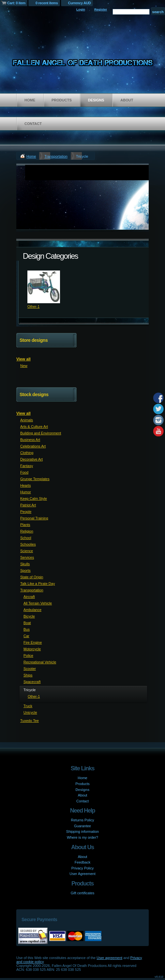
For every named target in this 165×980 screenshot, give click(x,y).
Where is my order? (82, 837)
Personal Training (34, 518)
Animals (27, 420)
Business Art (30, 440)
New (24, 366)
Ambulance (32, 610)
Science (27, 551)
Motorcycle (32, 649)
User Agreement (82, 874)
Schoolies (28, 544)
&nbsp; (44, 287)
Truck (28, 706)
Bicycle (29, 616)
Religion (27, 531)
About (127, 100)
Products (62, 100)
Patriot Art (28, 505)
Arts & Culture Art (34, 427)
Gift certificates (83, 893)
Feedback (82, 862)
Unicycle (30, 712)
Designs (96, 100)
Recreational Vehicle (40, 662)
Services (27, 557)
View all (23, 359)
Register (101, 9)
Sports (25, 570)
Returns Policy (83, 820)
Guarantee (82, 826)
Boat (27, 623)
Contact (33, 124)
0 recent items (47, 3)
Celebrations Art (33, 446)
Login (81, 9)
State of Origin (32, 577)
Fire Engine (33, 642)
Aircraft (29, 597)
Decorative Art (31, 459)
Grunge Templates (35, 479)
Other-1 (33, 306)
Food (24, 472)
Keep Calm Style (34, 499)
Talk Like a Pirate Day (37, 584)
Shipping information (82, 831)
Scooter (30, 669)
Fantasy (27, 466)
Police (28, 656)
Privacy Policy (82, 868)
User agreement (109, 958)
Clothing (27, 453)
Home (30, 100)
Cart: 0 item (16, 3)
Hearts (25, 485)
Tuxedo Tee (30, 721)
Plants (25, 525)
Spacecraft (32, 682)
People (26, 512)
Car (26, 636)
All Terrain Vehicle (38, 603)
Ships (28, 675)
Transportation (56, 156)
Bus (27, 629)
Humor (26, 492)
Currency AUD (80, 3)
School (26, 538)
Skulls (25, 564)
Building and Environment (41, 433)
